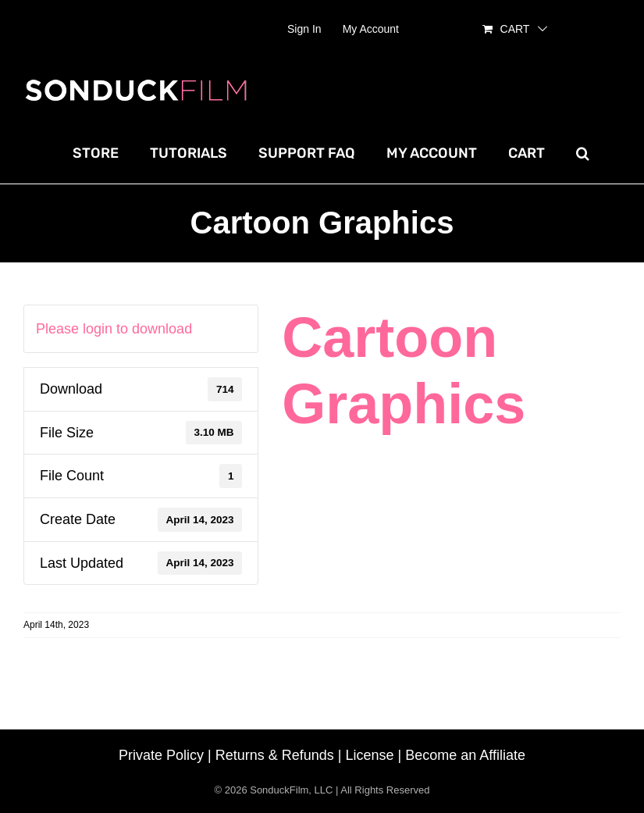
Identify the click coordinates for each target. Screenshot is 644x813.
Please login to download (114, 329)
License (370, 755)
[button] (583, 153)
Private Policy (161, 755)
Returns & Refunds (275, 755)
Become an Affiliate (465, 755)
